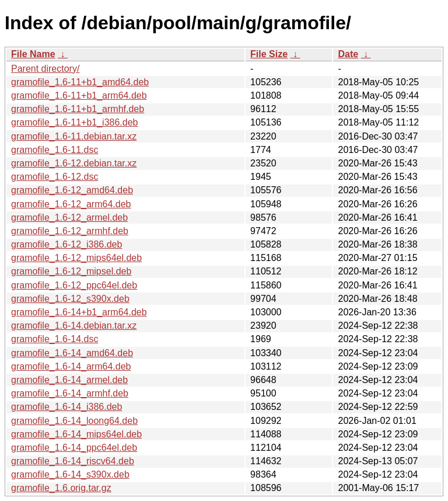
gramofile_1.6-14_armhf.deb (70, 393)
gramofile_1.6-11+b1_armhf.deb (78, 109)
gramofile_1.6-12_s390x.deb (70, 299)
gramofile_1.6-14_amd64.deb (72, 353)
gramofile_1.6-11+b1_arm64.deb (79, 95)
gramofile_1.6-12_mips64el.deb (76, 258)
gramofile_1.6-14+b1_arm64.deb (79, 312)
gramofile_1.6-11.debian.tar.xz (74, 136)
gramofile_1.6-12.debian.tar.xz (74, 163)
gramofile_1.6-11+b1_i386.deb (75, 122)
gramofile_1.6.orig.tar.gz (61, 488)
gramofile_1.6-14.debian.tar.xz (74, 326)
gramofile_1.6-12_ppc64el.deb (74, 285)
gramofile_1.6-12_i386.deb (66, 244)
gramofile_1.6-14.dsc (55, 339)
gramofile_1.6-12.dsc (55, 177)
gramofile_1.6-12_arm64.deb (71, 204)
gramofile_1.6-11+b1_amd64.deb (80, 82)
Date (348, 54)
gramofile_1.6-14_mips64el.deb (76, 434)
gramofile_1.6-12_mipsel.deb (71, 271)
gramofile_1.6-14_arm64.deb (71, 366)
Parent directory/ (45, 69)
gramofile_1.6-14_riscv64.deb (73, 461)
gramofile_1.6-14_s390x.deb (70, 474)
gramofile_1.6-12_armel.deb (69, 218)
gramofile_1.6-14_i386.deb (66, 407)
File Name (33, 54)
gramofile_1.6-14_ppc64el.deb (74, 448)
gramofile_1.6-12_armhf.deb (70, 231)
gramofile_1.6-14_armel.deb (69, 380)
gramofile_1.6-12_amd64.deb (72, 190)
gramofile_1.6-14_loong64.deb (74, 421)
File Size (269, 54)
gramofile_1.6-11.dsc (55, 150)
